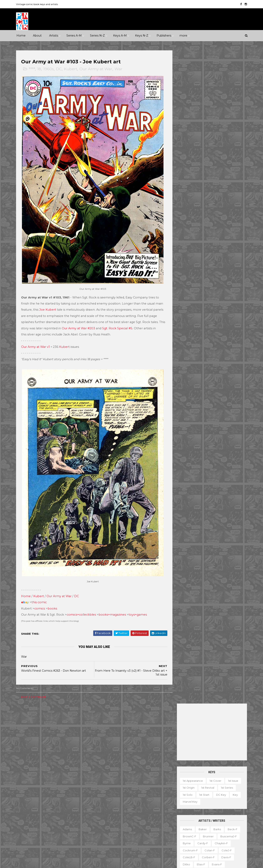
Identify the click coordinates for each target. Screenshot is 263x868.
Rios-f (223, 295)
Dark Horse (38, 776)
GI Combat (104, 783)
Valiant (24, 825)
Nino (185, 281)
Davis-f (226, 204)
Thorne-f (232, 338)
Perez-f (218, 281)
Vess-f (235, 345)
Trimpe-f (218, 345)
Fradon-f (226, 218)
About (37, 36)
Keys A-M (120, 36)
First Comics (52, 790)
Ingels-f (207, 239)
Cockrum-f (190, 197)
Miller (206, 267)
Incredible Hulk (107, 797)
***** (59, 717)
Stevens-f (189, 338)
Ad (194, 791)
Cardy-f (202, 190)
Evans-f (216, 211)
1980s (78, 724)
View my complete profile (209, 769)
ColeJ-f (226, 197)
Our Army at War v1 (36, 343)
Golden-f (206, 225)
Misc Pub (26, 811)
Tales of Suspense (134, 825)
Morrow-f (209, 275)
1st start (204, 142)
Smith (186, 324)
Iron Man (130, 797)
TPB (178, 833)
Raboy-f (188, 295)
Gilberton (26, 797)
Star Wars (136, 818)
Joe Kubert (48, 306)
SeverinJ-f (229, 310)
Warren (40, 825)
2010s (52, 731)
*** (38, 717)
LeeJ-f (187, 261)
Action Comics (107, 741)
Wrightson (204, 359)
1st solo (187, 142)
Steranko (223, 331)
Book (206, 791)
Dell (55, 776)
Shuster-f (211, 317)
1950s (37, 724)
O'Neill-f (201, 281)
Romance (48, 745)
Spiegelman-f (225, 324)
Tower (75, 818)
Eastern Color (29, 783)
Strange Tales (106, 825)
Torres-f (188, 345)
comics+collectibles (82, 606)
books (53, 600)
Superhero (27, 752)
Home (21, 36)
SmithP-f (203, 324)
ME (65, 804)
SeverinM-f (190, 317)
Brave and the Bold (147, 755)
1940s (23, 724)
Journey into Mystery (111, 804)
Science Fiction (71, 745)
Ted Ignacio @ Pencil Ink (214, 763)
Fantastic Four (134, 776)
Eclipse (49, 783)
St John (25, 818)
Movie (121, 724)
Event (120, 717)
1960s (49, 69)
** (28, 717)
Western (58, 752)
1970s (64, 724)
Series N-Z (97, 36)
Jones (223, 239)
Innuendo (137, 717)
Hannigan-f (190, 232)
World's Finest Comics (140, 839)
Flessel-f (207, 218)
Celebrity (103, 717)
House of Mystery (109, 790)
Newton (227, 275)
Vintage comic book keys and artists (38, 4)
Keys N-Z (142, 36)
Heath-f (209, 232)
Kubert (71, 69)
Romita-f (205, 303)
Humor (71, 738)
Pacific (43, 811)
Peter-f (187, 289)
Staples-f (188, 331)
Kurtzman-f (227, 253)
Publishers (164, 36)
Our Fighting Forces (110, 818)
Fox (70, 790)
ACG (23, 769)
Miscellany (228, 812)
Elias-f (200, 211)
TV (189, 833)
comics (40, 600)
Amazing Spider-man (111, 748)
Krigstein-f (189, 253)
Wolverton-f (228, 352)
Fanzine (218, 798)
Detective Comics (129, 769)
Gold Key (65, 797)
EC (66, 776)
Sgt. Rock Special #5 (125, 324)
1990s (23, 731)
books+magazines (113, 606)
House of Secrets (139, 790)
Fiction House (29, 790)
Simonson (230, 317)
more (183, 36)
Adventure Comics (135, 741)
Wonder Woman (108, 839)
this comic (40, 594)
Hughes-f (189, 239)
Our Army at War (97, 69)
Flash (153, 776)
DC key (220, 142)
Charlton (80, 769)
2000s (38, 731)
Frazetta (188, 225)
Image (52, 804)
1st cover (215, 128)
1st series (226, 135)
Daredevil (104, 769)
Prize (57, 811)
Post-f (218, 289)
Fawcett (66, 783)
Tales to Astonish (108, 832)
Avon (64, 769)
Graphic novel (220, 805)
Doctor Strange (108, 776)
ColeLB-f (188, 204)
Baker (202, 176)
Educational (198, 798)
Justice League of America (115, 811)
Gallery (180, 805)
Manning (203, 261)
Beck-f (232, 176)
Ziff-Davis (58, 825)
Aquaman (138, 748)
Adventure (69, 731)
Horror (56, 738)
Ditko (186, 211)
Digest (179, 798)
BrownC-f (189, 183)
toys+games (139, 606)
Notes (221, 819)
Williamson (206, 352)
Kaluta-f (188, 246)
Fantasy (40, 738)
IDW (39, 804)
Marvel (79, 804)
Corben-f (208, 204)
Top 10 (201, 833)
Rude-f (187, 310)
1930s (72, 717)
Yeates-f (223, 359)
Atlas (51, 769)
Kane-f (205, 246)
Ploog (203, 289)
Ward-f (187, 352)
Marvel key (189, 149)
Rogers (187, 303)
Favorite (235, 798)
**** (33, 69)
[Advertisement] (211, 79)
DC (60, 69)
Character (223, 791)
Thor (129, 832)
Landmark (156, 717)
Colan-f (209, 197)
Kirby (219, 246)
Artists (54, 36)
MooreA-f (189, 275)
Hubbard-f (229, 232)
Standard (42, 818)
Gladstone (46, 797)
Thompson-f (211, 338)
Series (229, 826)
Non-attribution (200, 819)
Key (235, 142)
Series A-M (74, 36)
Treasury (217, 833)
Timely (60, 818)
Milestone (104, 724)
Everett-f (188, 218)
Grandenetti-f (228, 225)
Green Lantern (128, 783)
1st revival (207, 135)
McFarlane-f (224, 261)
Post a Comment (34, 689)
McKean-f (189, 267)
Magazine (182, 812)
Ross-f (222, 303)
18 (40, 69)
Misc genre (27, 745)
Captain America (108, 762)
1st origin (188, 135)
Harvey (24, 804)
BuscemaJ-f (228, 183)
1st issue (233, 128)
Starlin (206, 331)
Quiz (200, 826)
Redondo (206, 295)
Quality (72, 811)
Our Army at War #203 (86, 324)
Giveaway (197, 805)
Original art (182, 826)
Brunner (208, 183)
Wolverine (145, 832)
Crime (24, 738)
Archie (37, 769)
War (119, 69)
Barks (217, 176)
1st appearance (192, 128)
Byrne (186, 190)
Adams (187, 176)
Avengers (104, 755)
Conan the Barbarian (140, 762)
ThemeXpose (38, 863)
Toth (202, 345)
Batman (122, 755)
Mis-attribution (204, 812)
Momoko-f (224, 267)
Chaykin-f (221, 190)
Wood (186, 359)
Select (214, 826)
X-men (102, 846)
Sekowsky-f (207, 310)
